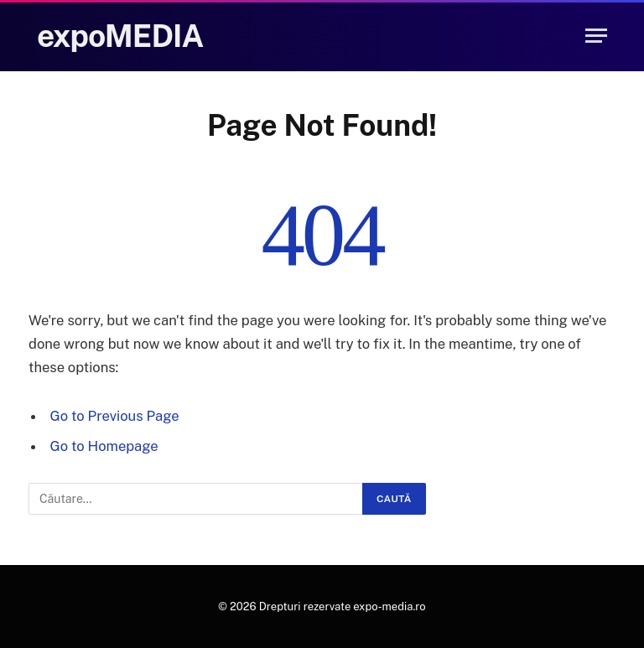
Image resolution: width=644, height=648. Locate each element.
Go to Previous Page (115, 416)
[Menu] (596, 36)
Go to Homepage (104, 446)
